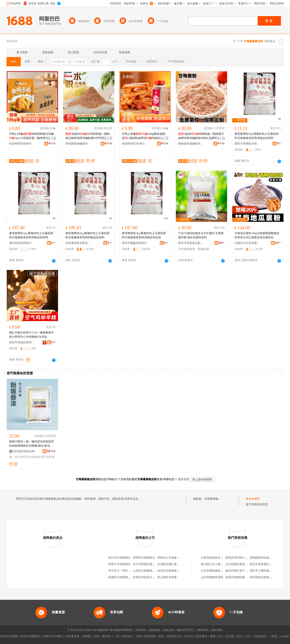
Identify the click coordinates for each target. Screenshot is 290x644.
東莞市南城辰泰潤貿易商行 (22, 342)
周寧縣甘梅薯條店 (144, 558)
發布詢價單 (253, 499)
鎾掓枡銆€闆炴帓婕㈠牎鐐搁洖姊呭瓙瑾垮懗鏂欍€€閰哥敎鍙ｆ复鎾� (88, 136)
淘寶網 (86, 636)
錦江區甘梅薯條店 (119, 558)
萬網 (213, 636)
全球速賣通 (72, 636)
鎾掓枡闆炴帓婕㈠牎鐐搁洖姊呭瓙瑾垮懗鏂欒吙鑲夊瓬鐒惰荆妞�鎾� (201, 136)
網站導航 (217, 630)
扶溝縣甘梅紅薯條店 (170, 564)
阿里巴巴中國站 (53, 636)
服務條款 (155, 630)
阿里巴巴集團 (9, 636)
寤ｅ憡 (52, 138)
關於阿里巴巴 (186, 630)
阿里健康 (260, 636)
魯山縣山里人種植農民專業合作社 (222, 564)
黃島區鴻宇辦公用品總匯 (241, 558)
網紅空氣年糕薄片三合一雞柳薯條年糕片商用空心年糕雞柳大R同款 (31, 335)
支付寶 (230, 636)
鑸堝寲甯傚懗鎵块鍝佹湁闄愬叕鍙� (78, 144)
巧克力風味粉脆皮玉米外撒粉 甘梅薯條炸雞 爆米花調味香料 (201, 235)
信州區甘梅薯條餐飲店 (171, 571)
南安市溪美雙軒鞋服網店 (265, 564)
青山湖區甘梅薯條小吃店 (173, 577)
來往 (240, 636)
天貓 (96, 636)
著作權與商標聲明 (121, 630)
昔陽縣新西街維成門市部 (265, 558)
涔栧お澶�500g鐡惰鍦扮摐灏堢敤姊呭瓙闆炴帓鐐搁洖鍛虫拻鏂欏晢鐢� (144, 136)
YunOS (188, 636)
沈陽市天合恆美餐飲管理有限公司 (247, 243)
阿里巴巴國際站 (30, 636)
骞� (52, 143)
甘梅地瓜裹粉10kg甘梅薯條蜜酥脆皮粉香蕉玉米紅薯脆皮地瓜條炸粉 (257, 235)
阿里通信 (201, 636)
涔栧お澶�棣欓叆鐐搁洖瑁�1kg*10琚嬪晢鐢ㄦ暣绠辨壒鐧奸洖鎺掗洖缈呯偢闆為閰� (31, 136)
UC (220, 636)
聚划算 (106, 636)
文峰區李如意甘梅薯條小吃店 (151, 577)
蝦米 (161, 636)
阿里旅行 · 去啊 (132, 636)
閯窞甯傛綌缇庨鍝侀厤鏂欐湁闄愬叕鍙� (27, 451)
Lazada (284, 636)
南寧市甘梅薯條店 (119, 564)
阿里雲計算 (174, 636)
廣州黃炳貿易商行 (20, 243)
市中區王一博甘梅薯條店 (124, 571)
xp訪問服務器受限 (212, 577)
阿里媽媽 (150, 636)
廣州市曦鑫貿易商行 (134, 243)
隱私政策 (169, 630)
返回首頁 (184, 479)
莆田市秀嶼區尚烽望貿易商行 (247, 144)
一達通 (273, 636)
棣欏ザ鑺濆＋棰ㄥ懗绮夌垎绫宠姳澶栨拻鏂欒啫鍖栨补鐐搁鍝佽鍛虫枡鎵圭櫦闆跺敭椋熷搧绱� (31, 444)
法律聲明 (140, 630)
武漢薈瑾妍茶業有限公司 (78, 243)
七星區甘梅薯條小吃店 (147, 571)
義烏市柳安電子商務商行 (241, 571)
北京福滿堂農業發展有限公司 (243, 564)
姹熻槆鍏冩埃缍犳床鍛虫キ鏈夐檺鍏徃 (22, 144)
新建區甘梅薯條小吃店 (122, 577)
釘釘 (248, 636)
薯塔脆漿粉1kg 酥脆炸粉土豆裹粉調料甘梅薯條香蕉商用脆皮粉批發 (144, 235)
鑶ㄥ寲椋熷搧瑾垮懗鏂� (24, 457)
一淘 (116, 636)
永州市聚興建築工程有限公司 (219, 571)
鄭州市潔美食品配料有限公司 (191, 243)
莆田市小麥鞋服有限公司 (265, 571)
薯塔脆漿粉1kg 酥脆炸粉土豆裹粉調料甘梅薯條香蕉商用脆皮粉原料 (257, 136)
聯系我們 (203, 630)
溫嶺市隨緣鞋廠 (235, 577)
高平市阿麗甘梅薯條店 (147, 564)
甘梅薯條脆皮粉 (214, 499)
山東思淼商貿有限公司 (215, 558)
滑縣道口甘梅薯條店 (170, 558)
